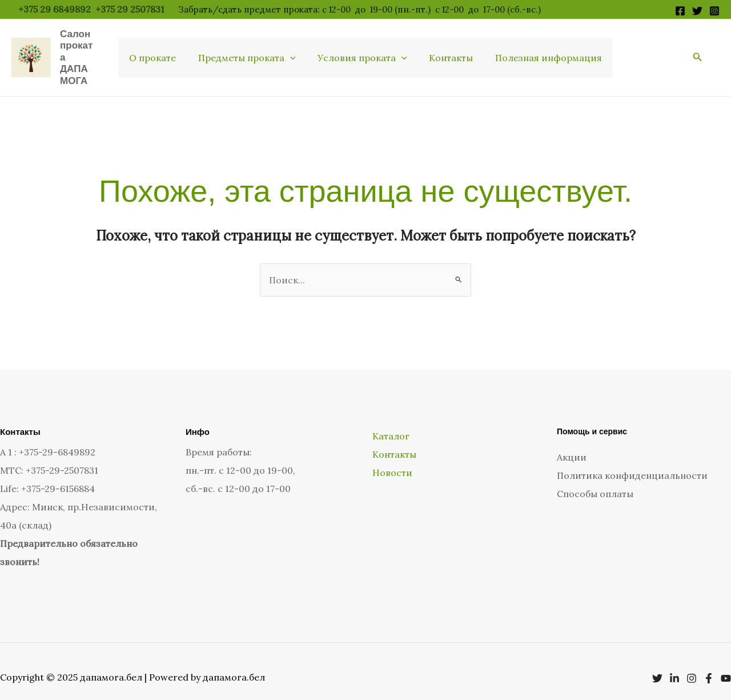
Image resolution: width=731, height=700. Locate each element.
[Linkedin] (674, 667)
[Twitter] (697, 11)
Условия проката (362, 52)
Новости (391, 461)
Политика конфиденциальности (632, 464)
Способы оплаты (595, 482)
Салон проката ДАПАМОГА (82, 51)
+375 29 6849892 (55, 9)
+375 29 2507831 (131, 9)
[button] (698, 52)
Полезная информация (541, 52)
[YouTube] (726, 667)
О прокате (160, 52)
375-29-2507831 (65, 459)
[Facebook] (680, 11)
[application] (294, 52)
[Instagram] (714, 11)
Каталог (390, 424)
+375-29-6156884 (58, 477)
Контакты (447, 52)
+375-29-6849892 (57, 441)
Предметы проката (250, 52)
